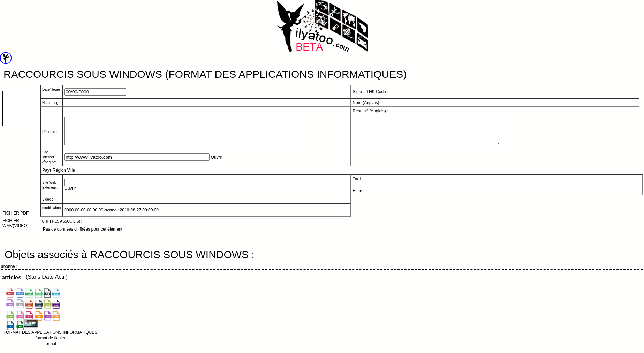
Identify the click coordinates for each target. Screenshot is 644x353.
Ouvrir (217, 163)
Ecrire (358, 196)
